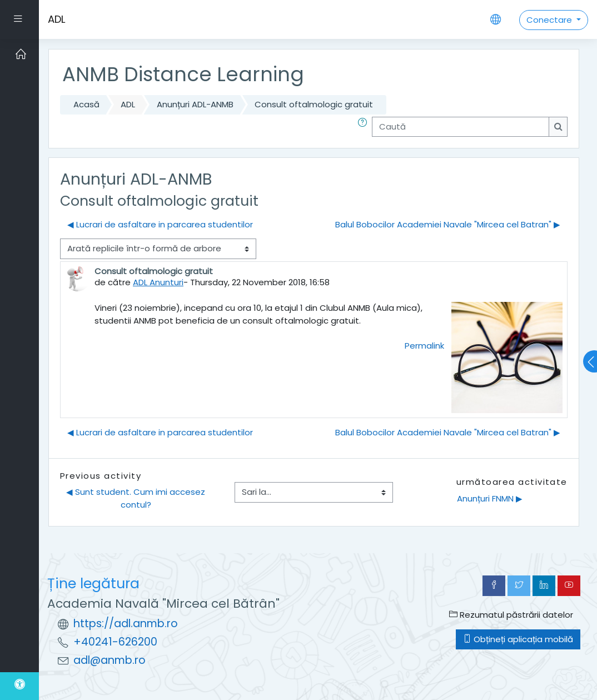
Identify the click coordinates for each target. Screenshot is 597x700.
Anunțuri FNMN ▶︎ (490, 498)
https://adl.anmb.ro (126, 624)
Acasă (86, 104)
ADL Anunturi (158, 282)
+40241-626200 (115, 642)
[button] (365, 127)
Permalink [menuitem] (424, 346)
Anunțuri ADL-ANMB (195, 104)
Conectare (550, 20)
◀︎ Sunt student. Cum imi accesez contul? (137, 498)
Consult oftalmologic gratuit (314, 104)
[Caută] (461, 127)
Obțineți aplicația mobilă (518, 639)
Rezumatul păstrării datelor (511, 615)
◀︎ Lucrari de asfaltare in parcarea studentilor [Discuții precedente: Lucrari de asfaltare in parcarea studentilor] (160, 224)
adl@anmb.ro (110, 660)
